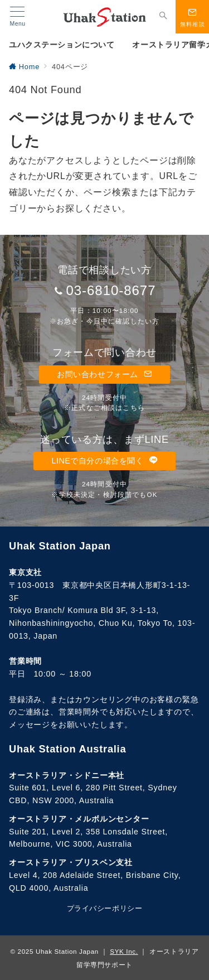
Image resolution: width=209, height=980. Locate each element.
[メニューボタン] (18, 17)
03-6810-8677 (111, 290)
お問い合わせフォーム (104, 374)
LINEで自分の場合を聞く (104, 461)
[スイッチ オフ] (163, 17)
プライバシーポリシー (104, 908)
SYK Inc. (124, 951)
